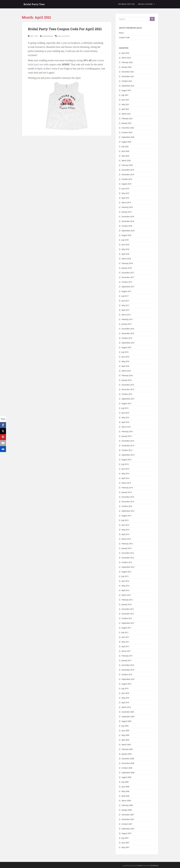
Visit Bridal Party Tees (126, 4)
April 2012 (125, 590)
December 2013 (128, 497)
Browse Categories (145, 4)
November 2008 (128, 763)
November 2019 (128, 174)
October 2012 (127, 562)
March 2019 (126, 203)
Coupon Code (124, 37)
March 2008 (126, 801)
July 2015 (125, 408)
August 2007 (126, 833)
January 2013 (127, 548)
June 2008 (125, 787)
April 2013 (125, 534)
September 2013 (128, 511)
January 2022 (127, 67)
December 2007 (128, 815)
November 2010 (128, 670)
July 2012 (125, 576)
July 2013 (125, 520)
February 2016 (127, 375)
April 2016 (125, 366)
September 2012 (128, 567)
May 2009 (125, 735)
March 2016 (126, 371)
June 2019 (125, 189)
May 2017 (125, 305)
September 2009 (128, 717)
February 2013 (127, 544)
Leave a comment (63, 36)
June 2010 (125, 693)
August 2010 (126, 684)
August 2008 (126, 777)
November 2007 (128, 819)
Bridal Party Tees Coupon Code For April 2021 (65, 29)
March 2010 (126, 707)
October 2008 (127, 768)
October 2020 (127, 132)
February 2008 (127, 805)
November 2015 (128, 389)
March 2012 (126, 595)
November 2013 (128, 502)
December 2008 (128, 759)
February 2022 (127, 62)
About (121, 33)
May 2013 (125, 530)
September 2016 (128, 343)
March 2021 (126, 114)
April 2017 (125, 310)
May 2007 (125, 847)
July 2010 (125, 688)
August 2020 (126, 142)
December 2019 (128, 170)
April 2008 (125, 796)
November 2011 (128, 614)
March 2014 (126, 483)
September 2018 (128, 231)
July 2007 (125, 838)
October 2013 (127, 506)
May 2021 (125, 104)
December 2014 (128, 441)
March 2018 (126, 259)
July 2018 (125, 240)
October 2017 (127, 282)
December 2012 (128, 553)
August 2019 (126, 184)
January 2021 (127, 123)
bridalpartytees (48, 36)
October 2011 (127, 618)
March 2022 (126, 58)
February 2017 (127, 319)
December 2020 (128, 128)
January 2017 (127, 324)
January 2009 (127, 754)
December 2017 (128, 273)
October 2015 (127, 394)
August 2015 (126, 403)
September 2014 (128, 455)
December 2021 (128, 72)
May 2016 (125, 361)
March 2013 (126, 539)
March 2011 (126, 651)
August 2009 (126, 721)
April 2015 (125, 422)
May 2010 (125, 698)
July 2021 (125, 95)
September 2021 (128, 86)
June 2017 (125, 301)
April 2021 (125, 109)
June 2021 (125, 100)
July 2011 (125, 632)
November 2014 (128, 446)
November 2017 (128, 277)
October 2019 (127, 179)
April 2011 (125, 646)
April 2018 (125, 254)
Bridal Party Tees (34, 4)
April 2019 (125, 198)
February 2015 (127, 431)
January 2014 (127, 492)
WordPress (155, 866)
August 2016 (126, 347)
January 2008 (127, 810)
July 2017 (125, 296)
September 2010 (128, 679)
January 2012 (127, 604)
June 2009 (125, 731)
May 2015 (125, 417)
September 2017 (128, 287)
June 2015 (125, 413)
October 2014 (127, 450)
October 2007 (127, 824)
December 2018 (128, 217)
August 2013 (126, 516)
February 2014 (127, 488)
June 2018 (125, 245)
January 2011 (127, 660)
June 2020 (125, 151)
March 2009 (126, 745)
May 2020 (125, 156)
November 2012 (128, 558)
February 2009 (127, 749)
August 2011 (126, 628)
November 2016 (128, 333)
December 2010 (128, 665)
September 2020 (128, 137)
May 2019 (125, 193)
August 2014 (126, 460)
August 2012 (126, 572)
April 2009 (125, 740)
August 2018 (126, 235)
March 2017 (126, 315)
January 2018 (127, 268)
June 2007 (125, 843)
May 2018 (125, 249)
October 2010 (127, 674)
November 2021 (128, 76)
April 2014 (125, 478)
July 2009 (125, 726)
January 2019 (127, 212)
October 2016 (127, 338)
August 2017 (126, 291)
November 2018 (128, 221)
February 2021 (127, 118)
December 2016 (128, 329)
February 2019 (127, 207)
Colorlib (139, 866)
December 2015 (128, 385)
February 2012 (127, 600)
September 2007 (128, 829)
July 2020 (125, 146)
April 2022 (125, 53)
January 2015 (127, 436)
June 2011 (125, 637)
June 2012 (125, 581)
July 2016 (125, 352)
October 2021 (127, 81)
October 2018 (127, 226)
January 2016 (127, 380)
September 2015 (128, 399)
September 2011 (128, 623)
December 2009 (128, 712)
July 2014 (125, 464)
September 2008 (128, 773)
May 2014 (125, 474)
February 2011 (127, 656)
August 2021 (126, 90)
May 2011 (125, 642)
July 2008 (125, 782)
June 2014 (125, 469)
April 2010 (125, 702)
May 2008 (125, 791)
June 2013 (125, 525)
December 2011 (128, 609)
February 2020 (127, 165)
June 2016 (125, 357)
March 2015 (126, 427)
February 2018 (127, 263)
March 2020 (126, 160)
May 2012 (125, 586)
